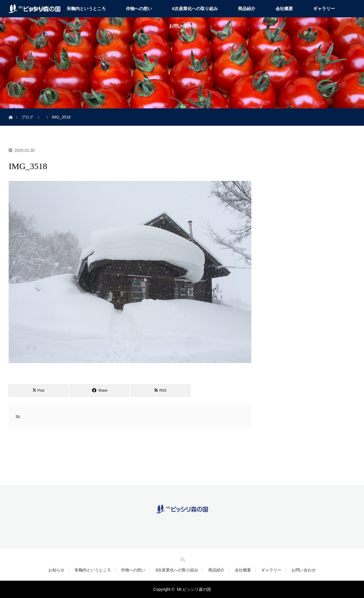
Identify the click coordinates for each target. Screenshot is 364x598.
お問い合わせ (182, 26)
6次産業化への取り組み (195, 9)
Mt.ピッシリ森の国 (194, 589)
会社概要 (284, 9)
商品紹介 (247, 9)
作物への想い (139, 9)
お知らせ (56, 570)
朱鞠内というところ (86, 9)
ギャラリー (324, 9)
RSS (182, 558)
